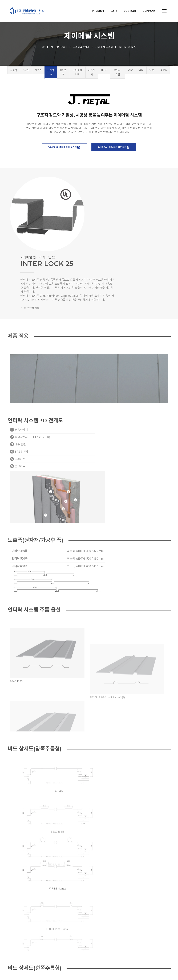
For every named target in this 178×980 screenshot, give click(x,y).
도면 (87, 947)
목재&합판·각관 (88, 936)
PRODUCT (96, 6)
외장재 (86, 932)
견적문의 (90, 958)
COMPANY (147, 6)
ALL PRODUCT (59, 48)
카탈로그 (77, 947)
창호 (75, 936)
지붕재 (76, 932)
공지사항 (77, 958)
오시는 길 (90, 924)
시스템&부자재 (80, 939)
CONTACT (128, 6)
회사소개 (77, 924)
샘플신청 (102, 958)
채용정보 (77, 962)
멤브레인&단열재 (102, 932)
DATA (111, 6)
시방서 (96, 947)
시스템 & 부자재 (81, 48)
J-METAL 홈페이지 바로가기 (64, 151)
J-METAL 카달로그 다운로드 (113, 151)
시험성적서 (78, 950)
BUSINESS (58, 932)
